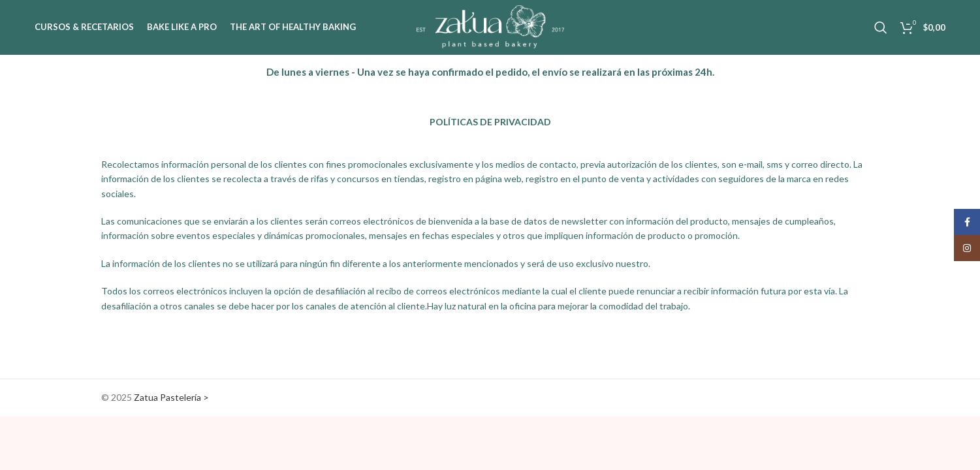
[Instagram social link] (967, 248)
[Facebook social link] (967, 222)
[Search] (881, 28)
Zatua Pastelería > (171, 398)
